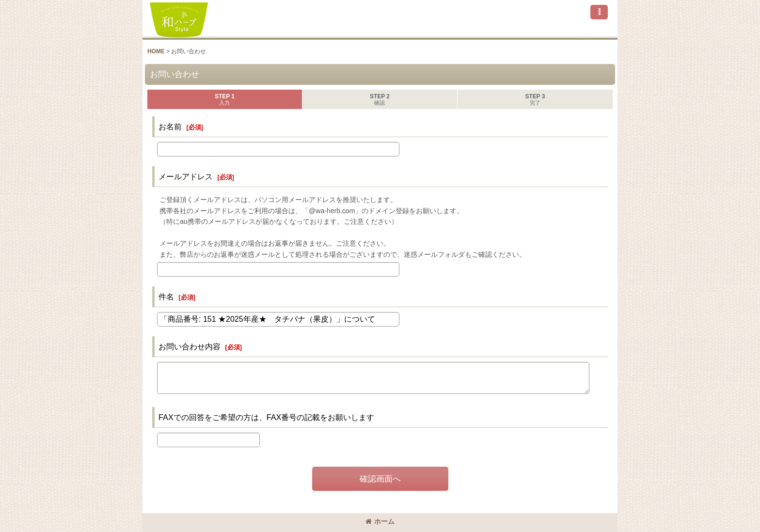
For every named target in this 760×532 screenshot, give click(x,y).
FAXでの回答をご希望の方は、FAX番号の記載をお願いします (266, 417)
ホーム (380, 521)
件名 (166, 297)
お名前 (170, 126)
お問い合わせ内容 (190, 346)
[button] (599, 12)
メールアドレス (186, 176)
